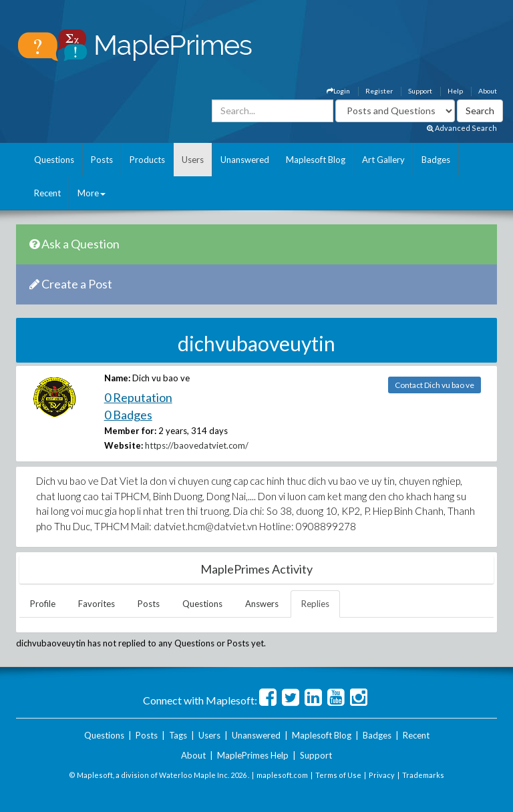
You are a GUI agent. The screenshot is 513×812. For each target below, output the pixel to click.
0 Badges (128, 415)
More (92, 193)
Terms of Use (338, 775)
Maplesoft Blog (316, 160)
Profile (43, 604)
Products (147, 160)
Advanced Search (462, 128)
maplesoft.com (282, 775)
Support (420, 91)
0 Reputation (138, 397)
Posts (102, 160)
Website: (124, 445)
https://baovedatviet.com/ (197, 445)
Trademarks (423, 775)
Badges (436, 160)
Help (455, 91)
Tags (178, 735)
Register (379, 91)
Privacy (382, 775)
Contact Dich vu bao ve (435, 385)
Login (338, 91)
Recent (47, 193)
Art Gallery (383, 160)
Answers (262, 604)
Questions (54, 160)
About (488, 91)
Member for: (130, 431)
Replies (315, 604)
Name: (117, 378)
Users (193, 160)
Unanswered (245, 160)
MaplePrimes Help (253, 755)
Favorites (97, 604)
